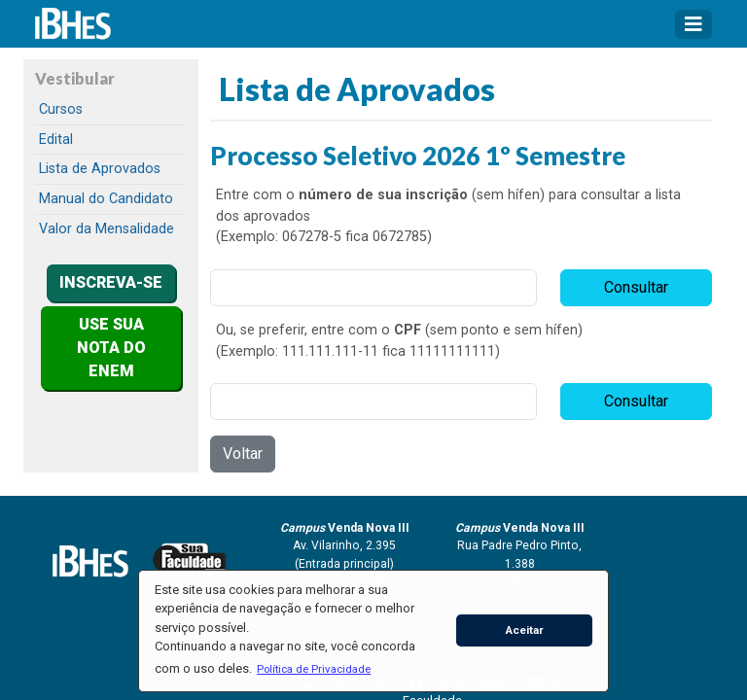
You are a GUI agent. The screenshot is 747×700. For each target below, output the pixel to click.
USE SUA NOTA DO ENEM (111, 348)
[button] (314, 669)
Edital (56, 140)
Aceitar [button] (525, 630)
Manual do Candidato (106, 199)
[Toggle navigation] (694, 24)
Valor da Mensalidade (107, 229)
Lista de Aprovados (100, 169)
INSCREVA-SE (111, 282)
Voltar (243, 454)
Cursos (61, 109)
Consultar (636, 287)
